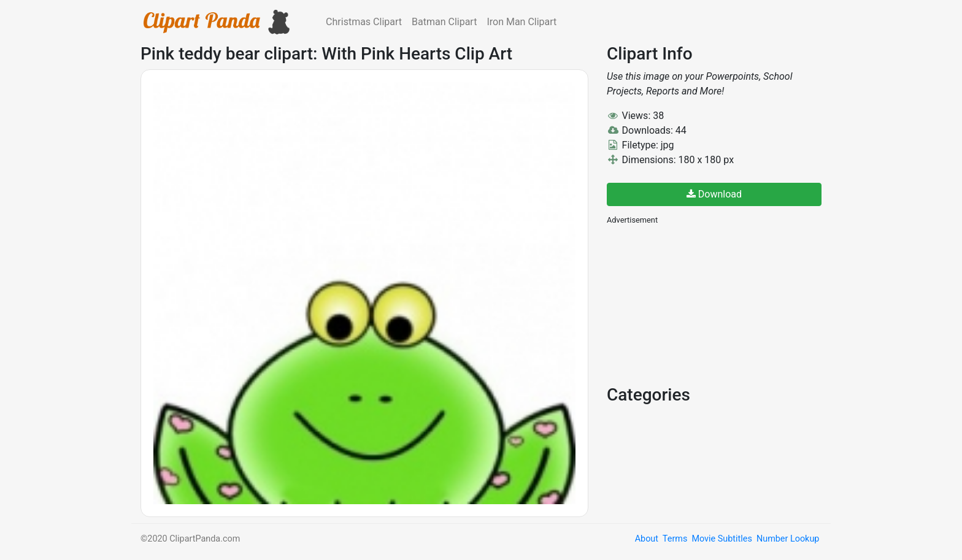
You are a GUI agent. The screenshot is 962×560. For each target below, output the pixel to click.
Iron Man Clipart (521, 22)
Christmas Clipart (364, 22)
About (647, 539)
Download (714, 194)
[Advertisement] (699, 304)
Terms (675, 539)
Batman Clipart (444, 22)
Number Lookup (788, 539)
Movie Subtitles (721, 539)
